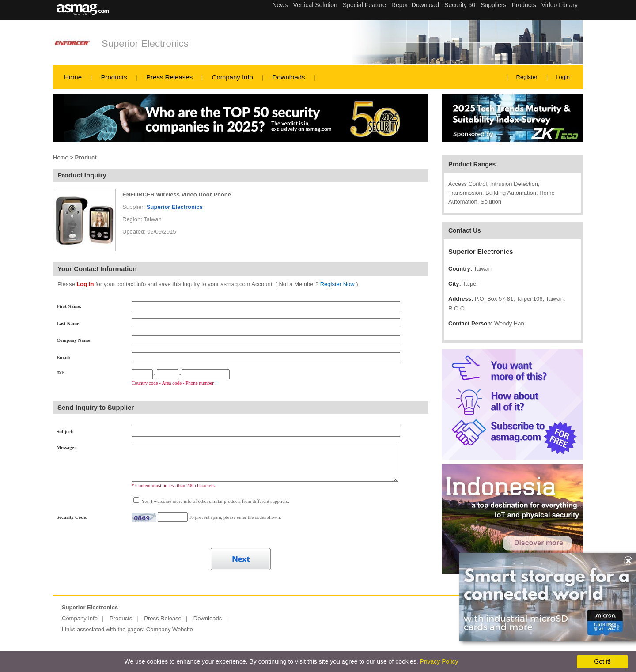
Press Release (163, 618)
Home (73, 77)
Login (563, 77)
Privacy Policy (439, 661)
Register (527, 77)
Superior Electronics (145, 43)
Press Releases (169, 77)
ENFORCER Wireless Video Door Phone (177, 194)
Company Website (170, 629)
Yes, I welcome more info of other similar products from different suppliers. (215, 501)
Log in (85, 284)
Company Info (233, 77)
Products (114, 77)
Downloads (288, 77)
